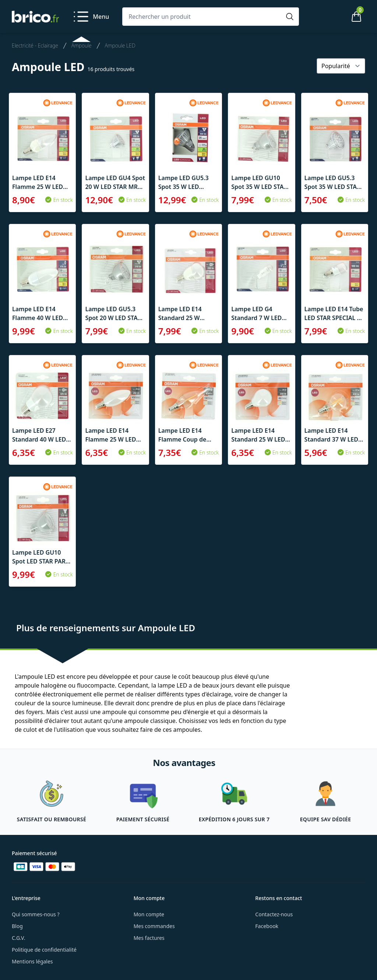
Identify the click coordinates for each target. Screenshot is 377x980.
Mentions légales (32, 961)
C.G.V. (18, 938)
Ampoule (82, 45)
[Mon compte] (331, 17)
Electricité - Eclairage (35, 45)
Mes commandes (154, 926)
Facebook (267, 926)
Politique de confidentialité (44, 950)
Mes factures (149, 938)
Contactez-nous (274, 914)
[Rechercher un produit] (203, 17)
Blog (17, 926)
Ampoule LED (120, 45)
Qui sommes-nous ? (36, 914)
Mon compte (149, 914)
